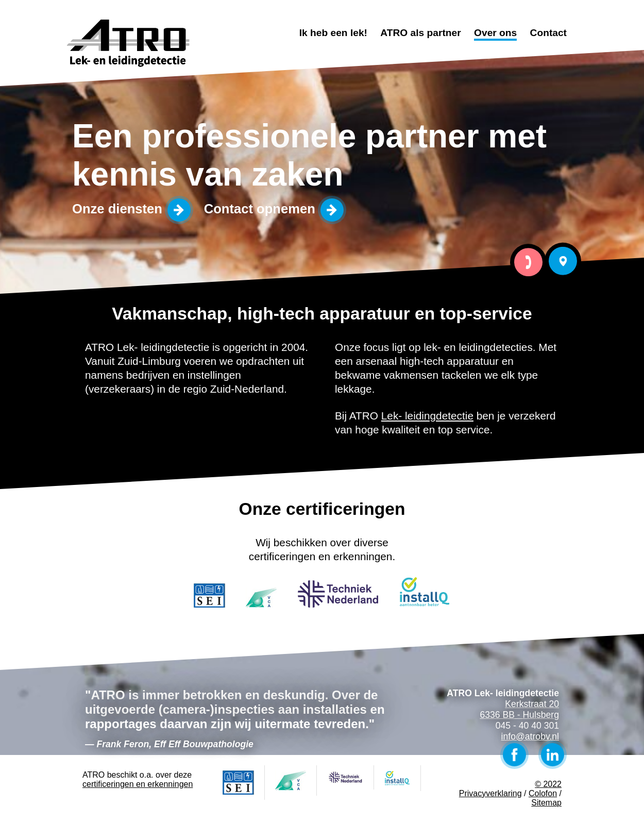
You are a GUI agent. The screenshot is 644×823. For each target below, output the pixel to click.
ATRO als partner (420, 33)
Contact (548, 33)
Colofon (543, 793)
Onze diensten (117, 209)
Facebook (514, 755)
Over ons (495, 33)
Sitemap (546, 803)
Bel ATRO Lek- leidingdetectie (528, 262)
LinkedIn (553, 755)
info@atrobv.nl (530, 736)
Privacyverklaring (490, 793)
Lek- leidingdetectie (427, 416)
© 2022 (548, 784)
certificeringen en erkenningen (138, 784)
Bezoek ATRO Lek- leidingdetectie (563, 261)
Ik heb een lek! (333, 33)
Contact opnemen (260, 209)
